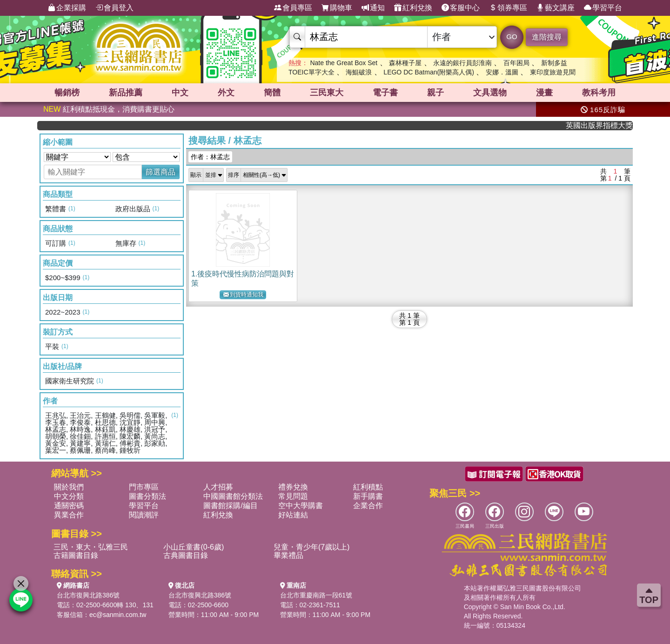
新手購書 (368, 496)
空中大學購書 (301, 506)
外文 (226, 93)
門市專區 (144, 487)
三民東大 (327, 93)
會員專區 (293, 8)
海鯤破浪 (359, 72)
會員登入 (114, 8)
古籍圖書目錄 (76, 555)
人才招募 (218, 487)
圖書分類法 (147, 496)
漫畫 (544, 93)
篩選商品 (161, 172)
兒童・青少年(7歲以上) (312, 547)
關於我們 (69, 487)
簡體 (272, 93)
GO (512, 37)
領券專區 (508, 8)
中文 (180, 93)
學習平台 (603, 8)
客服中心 (461, 8)
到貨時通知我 (243, 295)
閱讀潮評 (144, 515)
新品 (126, 93)
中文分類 (69, 496)
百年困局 (516, 63)
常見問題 (293, 496)
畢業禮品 (288, 555)
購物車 (337, 8)
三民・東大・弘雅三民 (91, 547)
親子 (435, 93)
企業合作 (368, 506)
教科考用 (599, 93)
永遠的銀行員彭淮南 (462, 63)
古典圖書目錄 (186, 555)
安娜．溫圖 (502, 72)
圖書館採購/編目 (230, 506)
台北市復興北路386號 (88, 595)
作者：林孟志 (210, 157)
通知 (373, 8)
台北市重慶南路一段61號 (316, 595)
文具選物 (490, 93)
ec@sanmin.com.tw (118, 615)
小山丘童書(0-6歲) (194, 547)
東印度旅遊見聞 (553, 72)
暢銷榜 (67, 93)
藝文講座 (556, 8)
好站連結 (293, 515)
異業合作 (69, 515)
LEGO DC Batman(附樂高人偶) (429, 72)
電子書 (385, 93)
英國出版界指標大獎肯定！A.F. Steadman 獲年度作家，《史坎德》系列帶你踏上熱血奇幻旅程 (605, 125)
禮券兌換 (293, 487)
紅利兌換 (413, 8)
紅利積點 (368, 487)
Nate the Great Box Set (344, 63)
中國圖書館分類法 (233, 496)
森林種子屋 (405, 63)
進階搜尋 (547, 37)
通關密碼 (69, 506)
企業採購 (67, 8)
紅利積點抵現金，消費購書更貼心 (109, 109)
